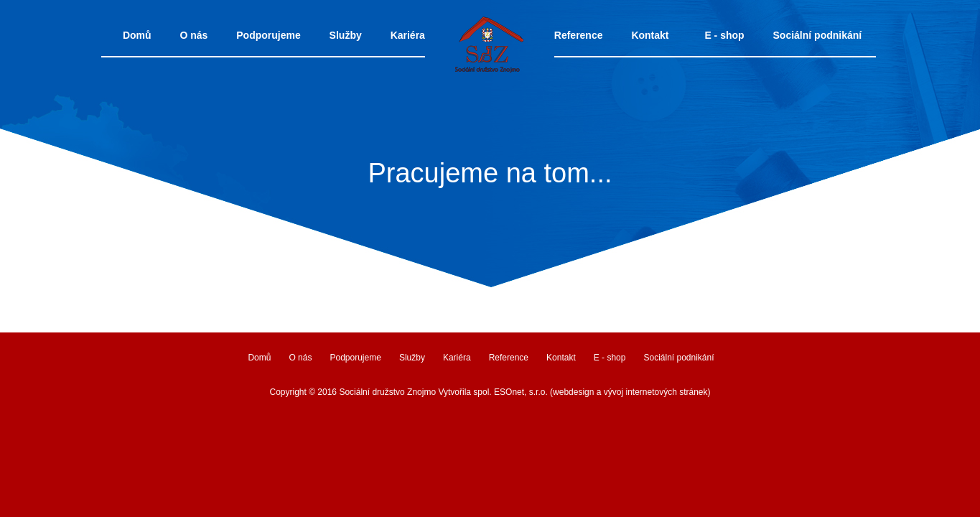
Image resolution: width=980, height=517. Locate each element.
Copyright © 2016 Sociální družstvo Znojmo (353, 392)
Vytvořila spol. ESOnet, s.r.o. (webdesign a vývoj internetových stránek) (574, 392)
